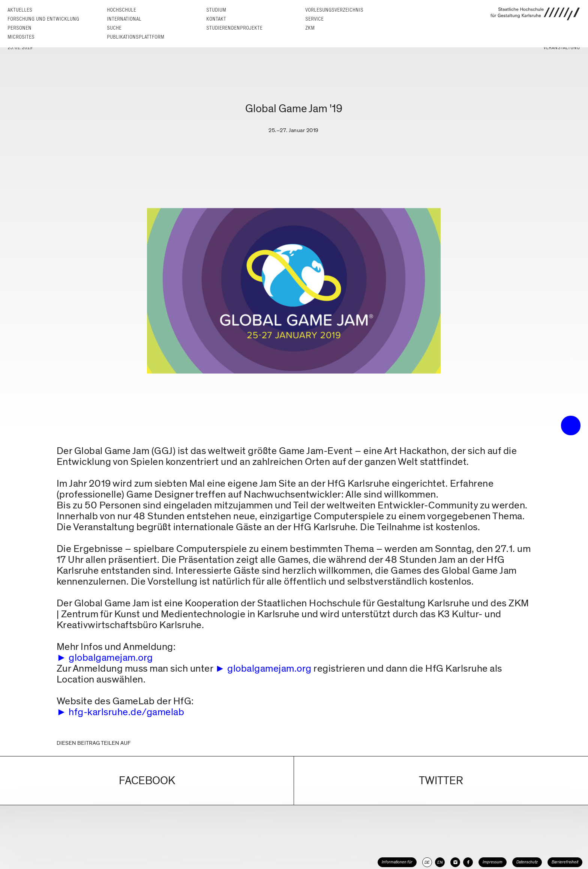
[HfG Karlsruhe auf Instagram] (455, 862)
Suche (114, 28)
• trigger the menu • (571, 425)
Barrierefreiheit (565, 862)
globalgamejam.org (111, 658)
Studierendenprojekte (234, 28)
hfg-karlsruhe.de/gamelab (126, 712)
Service (314, 19)
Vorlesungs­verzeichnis (334, 10)
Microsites (21, 37)
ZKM (310, 28)
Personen (19, 28)
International (124, 19)
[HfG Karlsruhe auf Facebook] (468, 862)
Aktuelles (20, 10)
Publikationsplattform (136, 37)
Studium (216, 10)
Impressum (493, 862)
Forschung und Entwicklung (43, 19)
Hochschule (121, 10)
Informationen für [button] (397, 862)
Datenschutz (527, 862)
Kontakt (216, 19)
